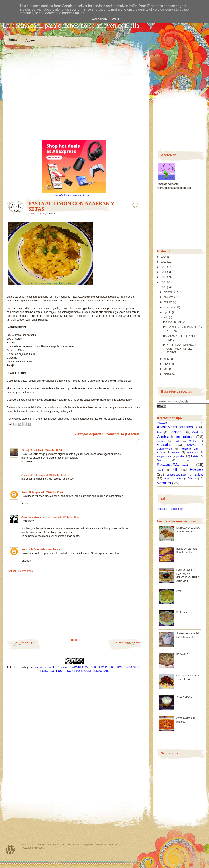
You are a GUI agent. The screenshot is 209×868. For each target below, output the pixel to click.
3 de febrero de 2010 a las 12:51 (63, 517)
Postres (197, 469)
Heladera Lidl (189, 449)
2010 (164, 277)
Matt (77, 844)
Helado (161, 453)
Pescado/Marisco (172, 465)
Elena (25, 450)
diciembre (170, 292)
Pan (170, 456)
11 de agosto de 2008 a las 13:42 (50, 475)
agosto (168, 312)
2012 (164, 267)
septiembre (170, 307)
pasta (42, 214)
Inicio (13, 40)
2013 (164, 262)
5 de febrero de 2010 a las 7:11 (45, 549)
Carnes (175, 432)
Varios (193, 478)
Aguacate (162, 423)
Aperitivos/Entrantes (175, 427)
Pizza (160, 470)
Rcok (24, 492)
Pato (159, 460)
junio (167, 359)
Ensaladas (164, 445)
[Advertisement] (46, 96)
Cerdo (196, 432)
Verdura (51, 214)
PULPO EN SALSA (174, 322)
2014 (164, 257)
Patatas (195, 456)
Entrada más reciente (128, 642)
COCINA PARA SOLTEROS (45, 844)
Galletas (191, 445)
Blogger (39, 848)
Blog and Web (111, 844)
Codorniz (161, 441)
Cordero (193, 441)
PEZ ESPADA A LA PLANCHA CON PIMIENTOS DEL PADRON (180, 349)
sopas (166, 479)
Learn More (99, 19)
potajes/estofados (177, 475)
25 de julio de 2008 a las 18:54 (46, 450)
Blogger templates (90, 844)
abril (167, 369)
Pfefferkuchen (184, 612)
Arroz (160, 432)
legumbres (193, 453)
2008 (164, 287)
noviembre (170, 297)
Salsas (199, 475)
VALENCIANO (184, 697)
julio (166, 317)
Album (30, 40)
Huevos (176, 453)
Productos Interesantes (170, 509)
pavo (188, 460)
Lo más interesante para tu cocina (74, 196)
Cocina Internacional (176, 437)
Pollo (175, 470)
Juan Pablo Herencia (33, 517)
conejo (177, 441)
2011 (164, 272)
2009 (164, 282)
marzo (168, 374)
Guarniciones (164, 449)
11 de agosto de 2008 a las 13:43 (46, 492)
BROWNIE (182, 654)
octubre (168, 302)
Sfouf (179, 591)
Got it (115, 19)
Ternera (179, 479)
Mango (160, 456)
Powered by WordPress (10, 850)
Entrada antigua (26, 642)
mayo (167, 364)
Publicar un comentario (20, 571)
